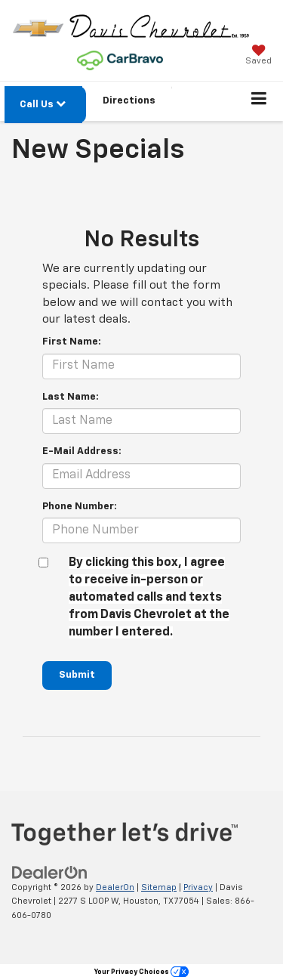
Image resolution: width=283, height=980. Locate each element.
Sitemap (159, 887)
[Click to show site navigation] (259, 101)
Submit (77, 675)
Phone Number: (80, 507)
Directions (129, 101)
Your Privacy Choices (141, 972)
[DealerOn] (50, 872)
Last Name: (71, 397)
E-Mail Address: (82, 451)
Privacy (198, 887)
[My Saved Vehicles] (258, 56)
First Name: (72, 342)
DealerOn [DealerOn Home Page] (115, 887)
